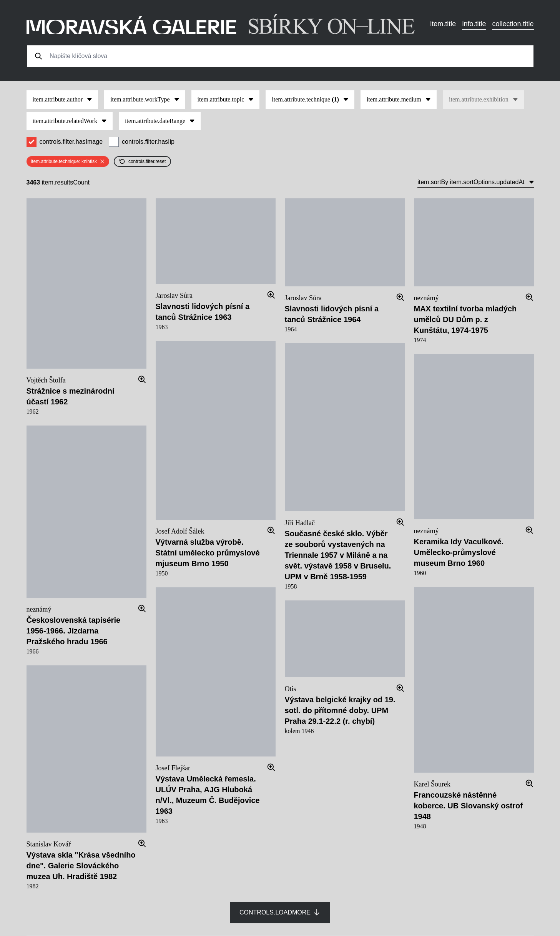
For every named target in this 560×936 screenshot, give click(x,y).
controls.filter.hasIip (148, 142)
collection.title (513, 24)
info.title (474, 24)
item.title (443, 24)
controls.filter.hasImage (71, 142)
